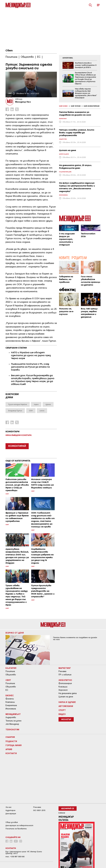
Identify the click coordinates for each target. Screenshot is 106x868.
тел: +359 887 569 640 (15, 857)
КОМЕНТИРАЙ (17, 446)
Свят (9, 51)
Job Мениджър (12, 724)
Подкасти (11, 741)
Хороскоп (63, 690)
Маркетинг (65, 668)
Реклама (62, 671)
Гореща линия (14, 745)
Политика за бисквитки (16, 829)
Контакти (11, 753)
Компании (10, 702)
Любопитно (65, 680)
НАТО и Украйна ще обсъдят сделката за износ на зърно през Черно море (31, 356)
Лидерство (11, 717)
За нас (8, 807)
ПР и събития (65, 675)
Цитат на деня (66, 697)
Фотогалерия (65, 683)
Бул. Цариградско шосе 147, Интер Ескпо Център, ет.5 (24, 852)
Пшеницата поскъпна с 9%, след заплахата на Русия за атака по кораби (31, 367)
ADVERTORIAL (68, 58)
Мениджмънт (13, 714)
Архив (9, 749)
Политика (10, 671)
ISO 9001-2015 (39, 810)
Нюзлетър (66, 720)
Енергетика (11, 705)
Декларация (11, 814)
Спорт (62, 710)
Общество (11, 675)
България (11, 668)
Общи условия (12, 822)
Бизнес (10, 695)
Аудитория (10, 810)
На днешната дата (68, 693)
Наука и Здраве (67, 702)
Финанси (10, 699)
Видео (62, 714)
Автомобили (66, 706)
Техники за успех (13, 721)
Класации (63, 687)
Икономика (11, 709)
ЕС (7, 690)
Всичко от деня (15, 633)
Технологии (12, 729)
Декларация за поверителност (19, 825)
